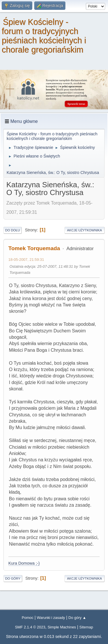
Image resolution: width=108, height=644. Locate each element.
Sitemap (86, 627)
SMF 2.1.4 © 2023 (30, 627)
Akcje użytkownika (85, 230)
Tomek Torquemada (34, 248)
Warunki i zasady (51, 618)
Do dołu (13, 230)
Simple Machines (62, 627)
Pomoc (28, 618)
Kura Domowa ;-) (24, 563)
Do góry (13, 579)
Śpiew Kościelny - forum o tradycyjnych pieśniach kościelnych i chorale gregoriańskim (44, 36)
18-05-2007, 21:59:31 (26, 260)
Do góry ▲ (77, 618)
